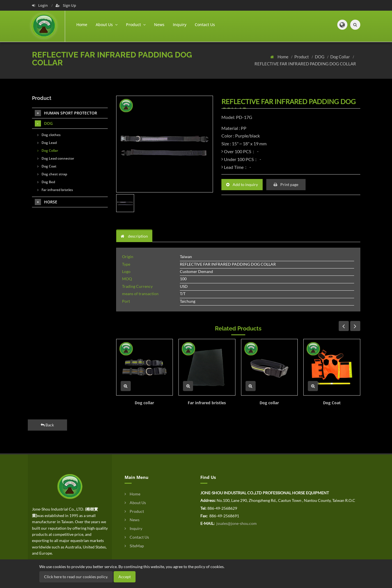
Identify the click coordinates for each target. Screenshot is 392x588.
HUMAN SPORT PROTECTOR (66, 113)
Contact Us (205, 25)
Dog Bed (46, 182)
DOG (320, 57)
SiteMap (134, 546)
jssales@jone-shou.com (236, 523)
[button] (342, 25)
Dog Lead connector (56, 158)
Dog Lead (47, 143)
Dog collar (144, 403)
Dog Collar (341, 57)
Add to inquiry (242, 184)
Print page (286, 184)
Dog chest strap (52, 174)
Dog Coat (332, 403)
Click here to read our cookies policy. (76, 577)
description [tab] (134, 236)
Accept (125, 577)
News (159, 25)
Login (40, 5)
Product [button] (136, 25)
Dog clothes (49, 135)
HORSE (46, 202)
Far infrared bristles (207, 403)
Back (47, 425)
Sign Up (66, 5)
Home (82, 25)
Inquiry (180, 25)
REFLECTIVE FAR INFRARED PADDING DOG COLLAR (305, 64)
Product (302, 57)
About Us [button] (107, 25)
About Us (135, 503)
